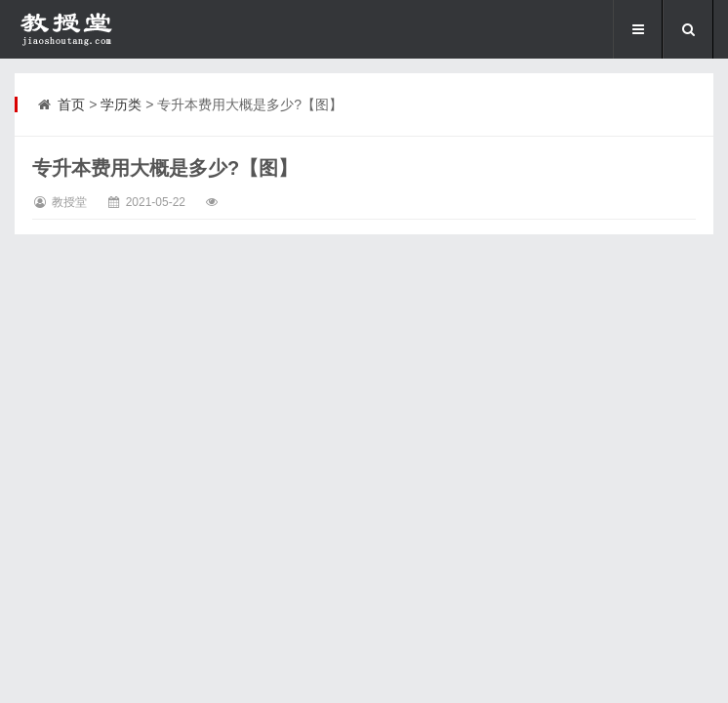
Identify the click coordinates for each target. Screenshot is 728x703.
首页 (71, 104)
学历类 (121, 104)
